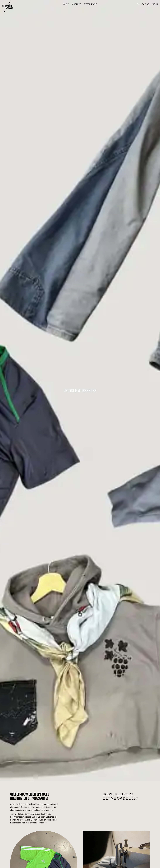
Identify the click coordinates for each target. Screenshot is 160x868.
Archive (76, 4)
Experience (90, 4)
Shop (66, 4)
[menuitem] (138, 4)
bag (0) (145, 4)
